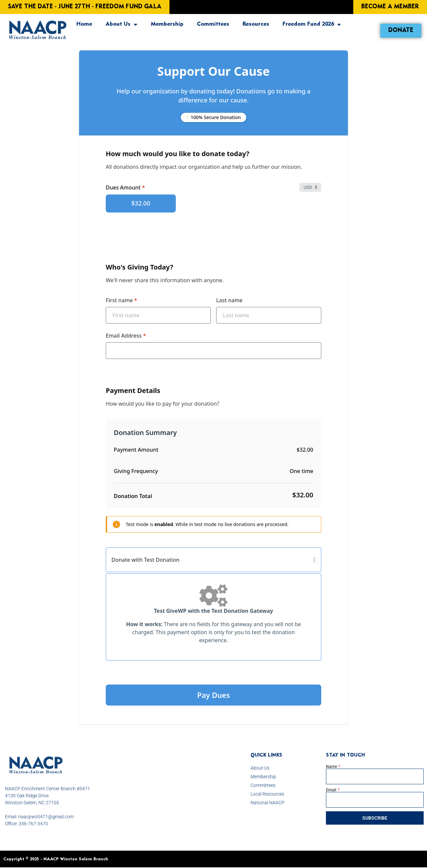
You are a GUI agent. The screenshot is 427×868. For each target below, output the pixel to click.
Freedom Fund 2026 (312, 25)
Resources (256, 24)
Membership (167, 24)
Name (332, 767)
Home (84, 24)
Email (332, 790)
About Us (121, 25)
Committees (213, 24)
